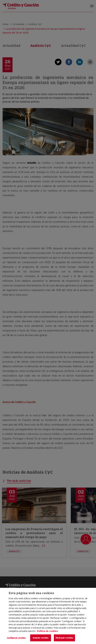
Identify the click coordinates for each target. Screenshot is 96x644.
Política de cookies (47, 631)
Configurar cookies (16, 638)
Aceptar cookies (41, 638)
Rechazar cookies (64, 638)
